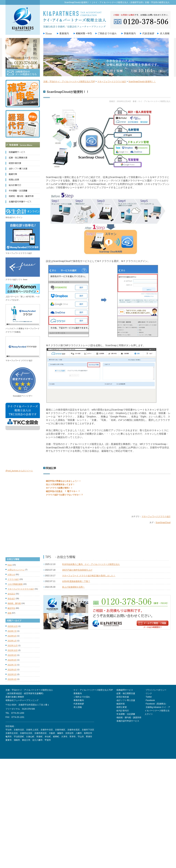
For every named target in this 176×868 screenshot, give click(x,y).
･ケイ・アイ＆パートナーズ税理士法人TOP (93, 690)
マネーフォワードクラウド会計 (156, 516)
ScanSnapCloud (163, 522)
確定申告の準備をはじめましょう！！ (63, 481)
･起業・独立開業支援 (125, 693)
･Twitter (148, 697)
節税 (9, 613)
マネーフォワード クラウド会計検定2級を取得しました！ (89, 576)
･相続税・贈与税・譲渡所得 (128, 718)
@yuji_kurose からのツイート (19, 471)
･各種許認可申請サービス (127, 721)
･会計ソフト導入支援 (125, 700)
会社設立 (11, 594)
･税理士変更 (121, 707)
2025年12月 (13, 626)
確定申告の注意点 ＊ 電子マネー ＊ (63, 491)
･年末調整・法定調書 (125, 714)
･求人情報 (77, 707)
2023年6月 (12, 636)
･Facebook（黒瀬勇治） (156, 704)
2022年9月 (12, 655)
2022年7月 (12, 665)
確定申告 (11, 608)
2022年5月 (12, 674)
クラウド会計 (13, 579)
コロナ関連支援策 (15, 584)
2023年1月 (12, 641)
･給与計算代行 (122, 711)
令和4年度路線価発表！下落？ (76, 581)
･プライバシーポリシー (156, 690)
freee (10, 565)
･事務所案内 (78, 700)
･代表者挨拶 (78, 704)
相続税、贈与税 (14, 603)
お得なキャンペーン (16, 570)
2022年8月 (12, 660)
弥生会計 (11, 599)
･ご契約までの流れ (81, 697)
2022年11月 (13, 645)
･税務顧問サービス (124, 690)
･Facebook (150, 700)
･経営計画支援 (122, 697)
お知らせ (11, 574)
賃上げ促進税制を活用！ (73, 587)
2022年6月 (12, 670)
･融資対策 (120, 704)
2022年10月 (13, 650)
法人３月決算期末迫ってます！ (60, 484)
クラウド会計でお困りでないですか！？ (64, 495)
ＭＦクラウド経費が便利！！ (59, 488)
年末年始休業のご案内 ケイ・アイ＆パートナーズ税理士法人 (91, 564)
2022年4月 (12, 679)
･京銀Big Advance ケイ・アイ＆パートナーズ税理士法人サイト (157, 711)
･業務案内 (77, 693)
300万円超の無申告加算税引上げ (77, 570)
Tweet (46, 505)
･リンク (148, 693)
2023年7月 (12, 631)
